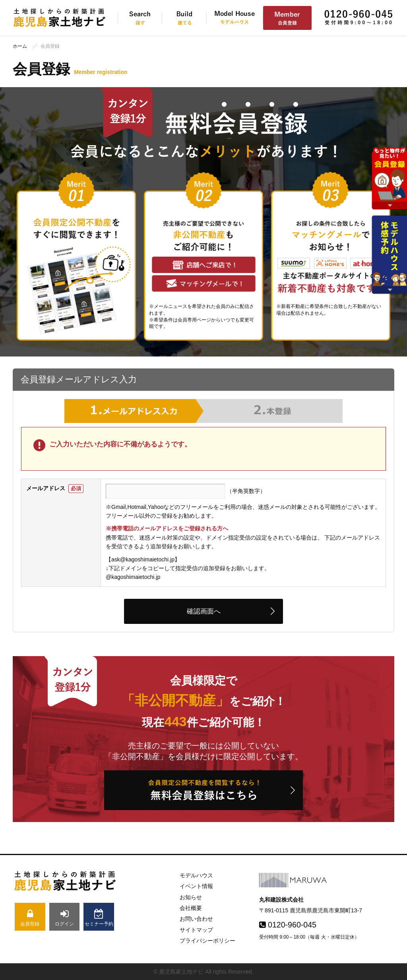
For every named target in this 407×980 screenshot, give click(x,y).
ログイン (65, 918)
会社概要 (191, 908)
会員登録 (30, 918)
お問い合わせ (196, 919)
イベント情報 (196, 886)
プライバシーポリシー (207, 941)
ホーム (20, 46)
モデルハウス (196, 875)
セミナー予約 (99, 918)
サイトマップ (196, 930)
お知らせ (191, 897)
